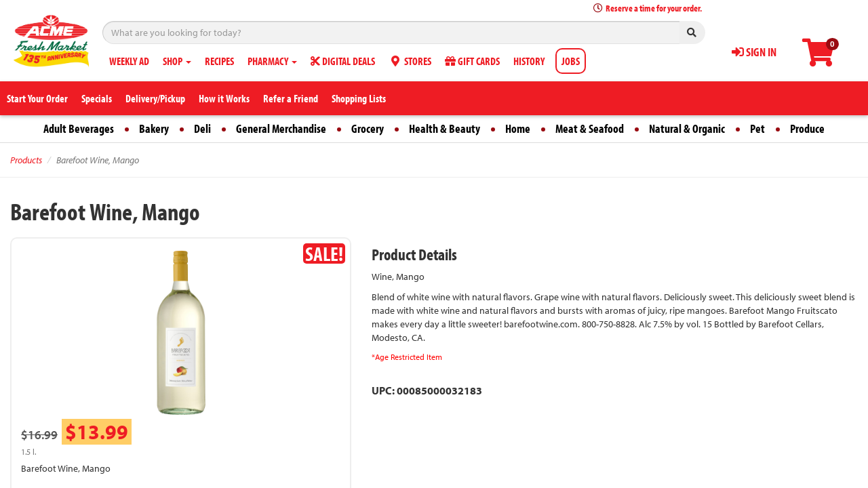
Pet (757, 128)
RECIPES (219, 61)
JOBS (571, 61)
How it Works (224, 98)
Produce (807, 128)
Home (518, 128)
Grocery (368, 128)
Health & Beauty (445, 128)
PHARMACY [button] (272, 61)
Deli (202, 128)
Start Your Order (37, 98)
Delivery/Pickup (155, 98)
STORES (410, 61)
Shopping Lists (359, 98)
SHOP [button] (177, 61)
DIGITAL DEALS (343, 61)
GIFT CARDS (472, 61)
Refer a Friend (291, 98)
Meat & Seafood (590, 128)
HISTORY (529, 61)
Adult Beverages (79, 128)
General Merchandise (281, 128)
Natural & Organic (687, 128)
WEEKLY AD (129, 61)
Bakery (154, 128)
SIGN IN (754, 52)
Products (26, 160)
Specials (97, 98)
